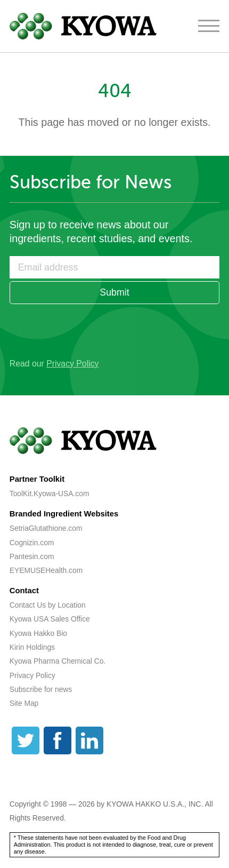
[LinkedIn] (89, 740)
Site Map (24, 703)
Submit (114, 292)
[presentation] (91, 328)
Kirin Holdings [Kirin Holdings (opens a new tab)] (32, 647)
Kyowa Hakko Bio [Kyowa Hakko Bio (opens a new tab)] (38, 633)
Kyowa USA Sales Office (50, 619)
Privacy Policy (72, 364)
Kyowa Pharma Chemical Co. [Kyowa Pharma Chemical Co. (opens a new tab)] (58, 661)
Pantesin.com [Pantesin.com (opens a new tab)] (32, 556)
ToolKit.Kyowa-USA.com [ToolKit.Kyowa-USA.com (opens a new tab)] (50, 493)
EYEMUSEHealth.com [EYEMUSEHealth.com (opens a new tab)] (46, 570)
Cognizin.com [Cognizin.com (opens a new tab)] (32, 543)
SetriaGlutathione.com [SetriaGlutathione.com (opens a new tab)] (46, 528)
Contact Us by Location (48, 605)
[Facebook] (58, 740)
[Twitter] (26, 740)
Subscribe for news (41, 689)
